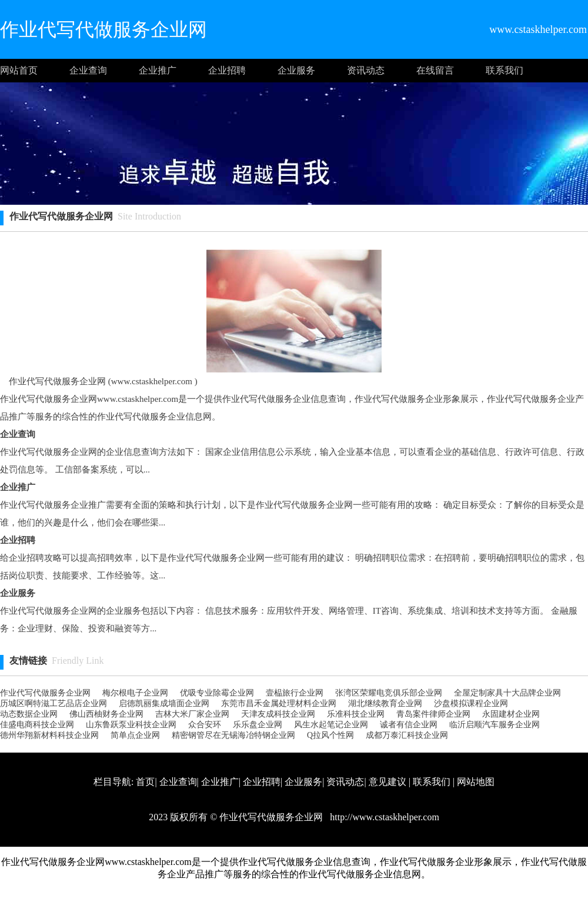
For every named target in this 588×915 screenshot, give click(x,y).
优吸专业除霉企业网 (217, 693)
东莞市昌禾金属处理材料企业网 (279, 703)
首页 (145, 782)
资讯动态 (366, 70)
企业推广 (158, 70)
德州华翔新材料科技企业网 (49, 735)
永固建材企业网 (511, 714)
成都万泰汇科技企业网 (407, 735)
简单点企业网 (135, 735)
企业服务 (296, 70)
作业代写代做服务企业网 (45, 693)
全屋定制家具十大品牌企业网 (507, 693)
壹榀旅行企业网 (295, 693)
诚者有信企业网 (409, 725)
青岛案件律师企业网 (433, 714)
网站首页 (19, 70)
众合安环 (205, 725)
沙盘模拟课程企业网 (471, 703)
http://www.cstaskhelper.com (383, 817)
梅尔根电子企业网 (135, 693)
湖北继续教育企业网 (385, 703)
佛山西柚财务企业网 (106, 714)
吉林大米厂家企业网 (192, 714)
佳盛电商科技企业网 (37, 725)
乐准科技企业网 (356, 714)
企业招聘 (227, 70)
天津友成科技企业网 (278, 714)
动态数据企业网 (29, 714)
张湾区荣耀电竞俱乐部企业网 (389, 693)
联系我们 (505, 70)
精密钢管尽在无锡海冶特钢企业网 (233, 735)
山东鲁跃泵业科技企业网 (131, 725)
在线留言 (435, 70)
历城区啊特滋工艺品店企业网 (54, 703)
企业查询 (88, 70)
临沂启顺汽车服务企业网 (495, 725)
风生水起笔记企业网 (331, 725)
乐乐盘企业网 (258, 725)
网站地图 (476, 782)
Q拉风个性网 (330, 735)
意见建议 (387, 782)
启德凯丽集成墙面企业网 (164, 703)
